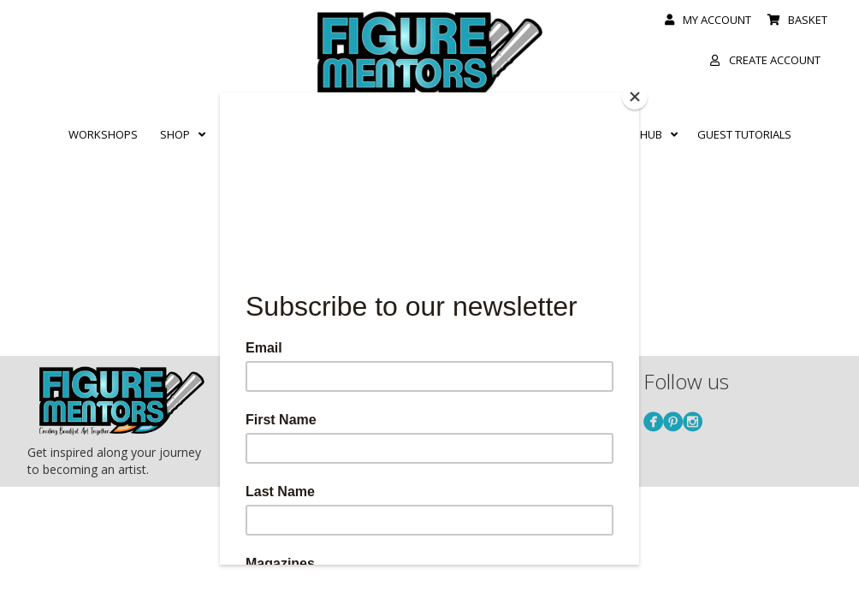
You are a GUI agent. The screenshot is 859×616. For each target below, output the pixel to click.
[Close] (635, 97)
